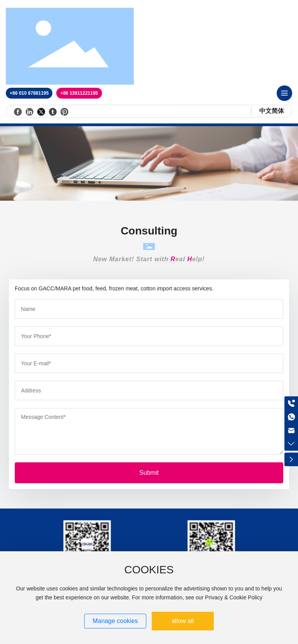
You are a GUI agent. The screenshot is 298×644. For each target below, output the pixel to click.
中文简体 (272, 111)
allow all (183, 621)
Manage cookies (115, 621)
